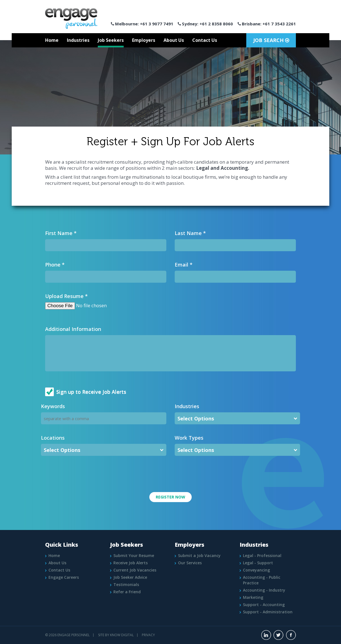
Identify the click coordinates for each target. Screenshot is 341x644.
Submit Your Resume (134, 555)
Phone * (55, 265)
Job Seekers (111, 40)
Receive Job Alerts (131, 563)
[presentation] (83, 473)
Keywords (53, 406)
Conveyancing (256, 570)
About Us (174, 40)
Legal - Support (258, 563)
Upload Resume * (66, 296)
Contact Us (205, 40)
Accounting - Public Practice (262, 580)
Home (52, 40)
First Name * (61, 233)
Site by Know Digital (116, 635)
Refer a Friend (127, 592)
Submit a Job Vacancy (199, 555)
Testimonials (126, 584)
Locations (53, 438)
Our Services (190, 563)
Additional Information (73, 329)
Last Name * (190, 233)
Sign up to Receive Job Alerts (91, 392)
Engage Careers (64, 577)
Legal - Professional (262, 555)
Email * (184, 265)
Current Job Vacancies (135, 570)
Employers (144, 40)
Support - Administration (268, 612)
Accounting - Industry (264, 590)
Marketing (253, 597)
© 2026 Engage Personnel (67, 635)
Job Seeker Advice (130, 577)
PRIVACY (148, 635)
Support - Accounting (264, 605)
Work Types (189, 438)
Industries (78, 40)
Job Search (271, 40)
